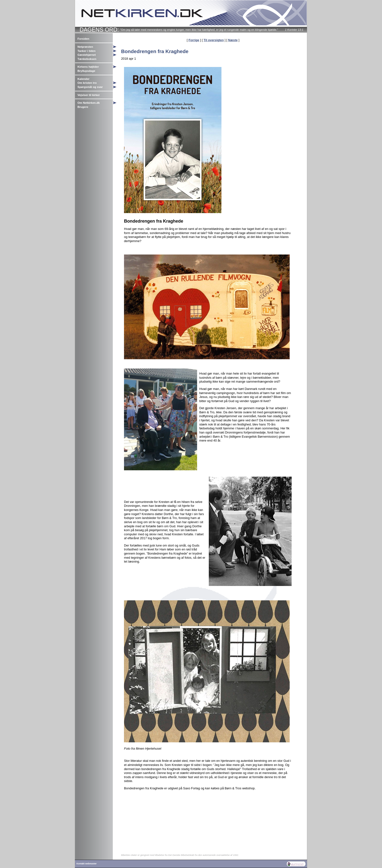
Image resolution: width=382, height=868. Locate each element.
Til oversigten (214, 40)
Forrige (194, 40)
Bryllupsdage (86, 71)
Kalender (83, 79)
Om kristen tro (87, 83)
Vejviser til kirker (89, 95)
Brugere (83, 107)
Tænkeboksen (87, 59)
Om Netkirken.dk (89, 103)
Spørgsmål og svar (90, 87)
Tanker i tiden (86, 51)
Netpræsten (85, 47)
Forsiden (83, 39)
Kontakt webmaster (87, 864)
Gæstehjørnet (87, 55)
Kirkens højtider (88, 67)
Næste (233, 40)
